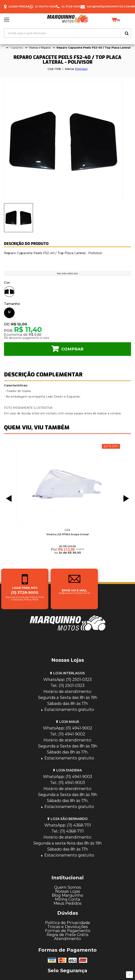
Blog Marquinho (67, 895)
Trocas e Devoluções (68, 927)
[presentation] (18, 218)
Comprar (72, 349)
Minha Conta (67, 899)
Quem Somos (68, 887)
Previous (8, 498)
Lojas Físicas (19, 6)
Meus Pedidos (67, 903)
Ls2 (67, 530)
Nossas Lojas (68, 891)
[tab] (18, 218)
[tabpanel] (67, 141)
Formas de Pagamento (68, 931)
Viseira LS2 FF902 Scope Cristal (68, 534)
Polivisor (81, 69)
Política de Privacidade (67, 923)
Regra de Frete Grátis (67, 935)
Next (127, 498)
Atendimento (67, 939)
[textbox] (67, 33)
